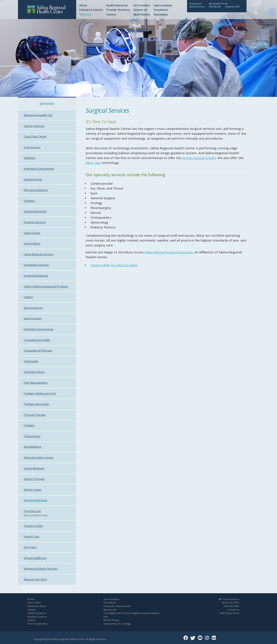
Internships (161, 14)
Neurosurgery (33, 318)
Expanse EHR (232, 6)
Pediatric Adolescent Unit (40, 393)
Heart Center (32, 233)
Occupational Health (37, 340)
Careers (111, 14)
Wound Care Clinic (35, 579)
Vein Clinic (30, 547)
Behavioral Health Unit (38, 115)
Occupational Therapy (38, 350)
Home (31, 599)
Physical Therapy (35, 415)
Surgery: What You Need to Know (114, 265)
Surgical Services (35, 500)
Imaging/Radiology (36, 276)
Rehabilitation (33, 447)
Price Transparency (37, 624)
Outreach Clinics (34, 372)
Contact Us (140, 10)
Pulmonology (32, 436)
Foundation (161, 10)
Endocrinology (33, 179)
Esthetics (29, 201)
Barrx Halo (93, 163)
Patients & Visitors (91, 10)
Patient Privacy (111, 620)
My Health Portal (218, 3)
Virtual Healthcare (35, 558)
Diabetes (30, 158)
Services (85, 14)
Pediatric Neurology (36, 404)
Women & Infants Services (41, 568)
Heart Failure (32, 243)
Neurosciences (33, 308)
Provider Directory (118, 10)
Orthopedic (31, 361)
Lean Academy (163, 5)
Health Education (117, 5)
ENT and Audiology (36, 190)
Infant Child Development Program (46, 286)
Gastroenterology (35, 211)
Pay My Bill (215, 6)
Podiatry (29, 425)
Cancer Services (34, 126)
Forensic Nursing (34, 222)
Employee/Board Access (197, 5)
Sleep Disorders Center (39, 457)
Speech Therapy (34, 479)
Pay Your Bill (110, 610)
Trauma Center (33, 526)
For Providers (142, 5)
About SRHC (34, 603)
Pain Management (36, 383)
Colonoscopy (32, 147)
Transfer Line (32, 511)
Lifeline (28, 297)
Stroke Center (33, 490)
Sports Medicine (34, 468)
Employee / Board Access (117, 606)
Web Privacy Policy (229, 613)
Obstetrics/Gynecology (39, 329)
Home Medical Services (39, 254)
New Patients (142, 14)
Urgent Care (32, 536)
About (83, 5)
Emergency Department (39, 169)
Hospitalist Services (36, 265)
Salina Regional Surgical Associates (169, 252)
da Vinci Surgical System (199, 158)
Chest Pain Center (35, 136)
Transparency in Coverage (117, 624)
